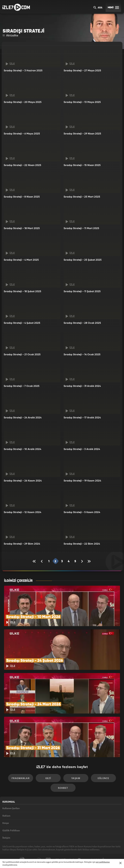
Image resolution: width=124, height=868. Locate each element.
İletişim (6, 838)
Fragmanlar (21, 778)
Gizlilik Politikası (11, 830)
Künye (6, 823)
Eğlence (103, 778)
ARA (98, 8)
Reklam (6, 816)
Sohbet (63, 788)
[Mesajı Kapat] (120, 863)
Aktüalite (10, 36)
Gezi (48, 778)
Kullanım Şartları (11, 808)
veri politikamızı (103, 862)
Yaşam (76, 778)
